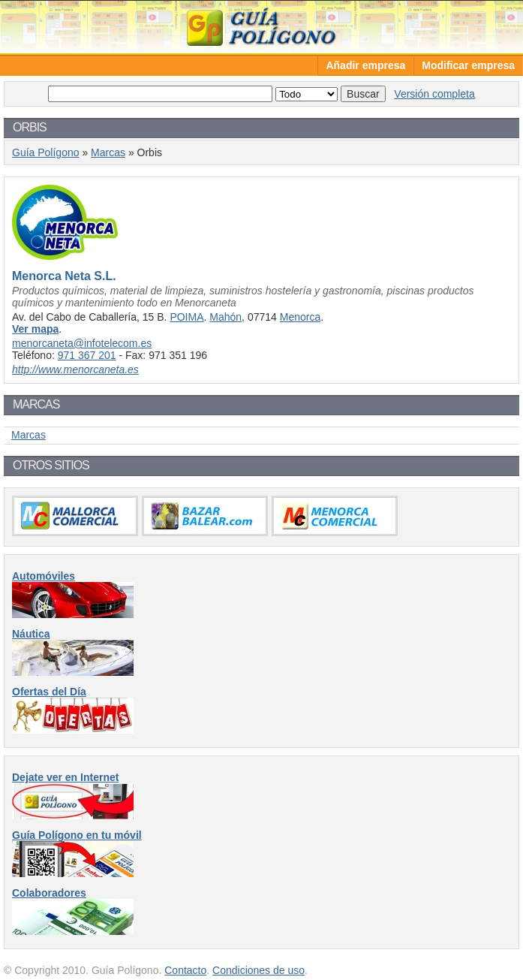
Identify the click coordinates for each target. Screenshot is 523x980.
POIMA (186, 317)
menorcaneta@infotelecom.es (82, 343)
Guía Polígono (262, 27)
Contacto (185, 970)
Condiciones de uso (258, 970)
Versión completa (434, 94)
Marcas (108, 152)
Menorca (300, 317)
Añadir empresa (365, 65)
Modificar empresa (468, 65)
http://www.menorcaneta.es (75, 369)
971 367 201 (87, 355)
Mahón (225, 317)
